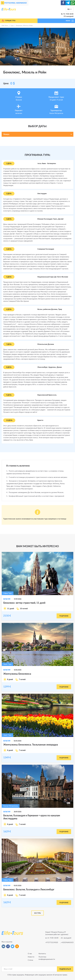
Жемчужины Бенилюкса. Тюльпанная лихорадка (31, 745)
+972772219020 (9, 3)
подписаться (65, 969)
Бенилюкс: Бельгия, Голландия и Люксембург (29, 890)
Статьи (30, 960)
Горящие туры (9, 21)
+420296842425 (21, 3)
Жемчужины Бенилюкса (17, 674)
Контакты (42, 954)
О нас (30, 954)
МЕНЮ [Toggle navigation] (70, 21)
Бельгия (7, 599)
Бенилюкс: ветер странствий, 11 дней (24, 603)
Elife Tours (5, 26)
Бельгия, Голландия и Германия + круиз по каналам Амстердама (32, 817)
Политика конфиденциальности (43, 958)
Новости (31, 957)
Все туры (38, 913)
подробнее (64, 616)
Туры (12, 26)
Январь (6, 134)
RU (69, 9)
